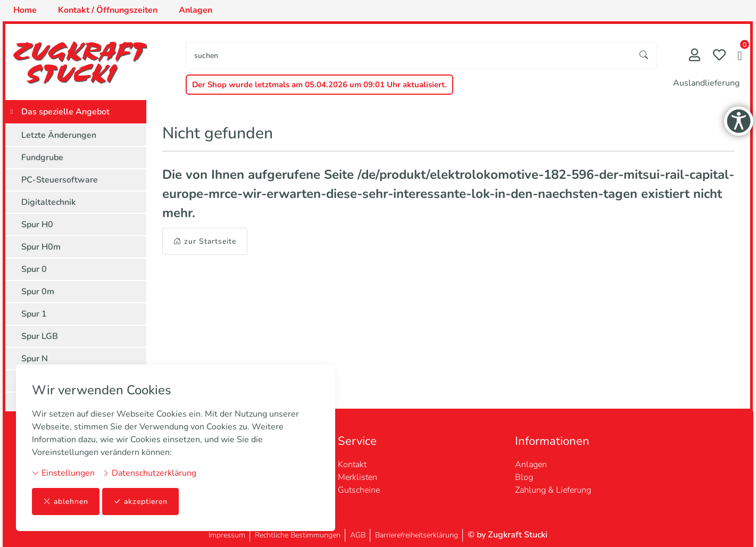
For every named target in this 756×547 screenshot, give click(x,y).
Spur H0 (37, 225)
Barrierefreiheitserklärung (417, 535)
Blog (524, 477)
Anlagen (531, 465)
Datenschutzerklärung (149, 473)
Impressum (227, 535)
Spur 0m (38, 292)
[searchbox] (409, 56)
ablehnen (66, 502)
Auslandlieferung (706, 83)
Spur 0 (34, 269)
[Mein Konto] (695, 56)
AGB (358, 535)
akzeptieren (140, 502)
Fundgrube (42, 158)
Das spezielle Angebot (65, 112)
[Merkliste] (719, 56)
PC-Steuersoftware (60, 180)
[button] (740, 57)
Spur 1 (34, 314)
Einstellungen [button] (63, 473)
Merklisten (358, 477)
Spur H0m (41, 247)
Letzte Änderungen (59, 135)
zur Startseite (205, 241)
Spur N (35, 359)
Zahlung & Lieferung (553, 490)
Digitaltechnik (48, 202)
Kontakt (352, 465)
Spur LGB (40, 336)
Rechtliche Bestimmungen (298, 535)
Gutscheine (359, 490)
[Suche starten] (644, 56)
